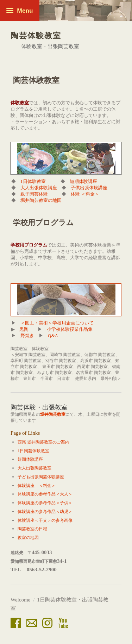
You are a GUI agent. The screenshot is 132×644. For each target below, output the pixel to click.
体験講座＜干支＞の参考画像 (45, 520)
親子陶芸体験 (34, 194)
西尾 (22, 442)
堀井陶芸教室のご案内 (48, 442)
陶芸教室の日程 (32, 529)
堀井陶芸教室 (53, 414)
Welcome (20, 600)
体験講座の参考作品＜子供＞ (45, 503)
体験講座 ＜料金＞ (37, 486)
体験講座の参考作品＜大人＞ (45, 494)
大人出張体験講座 (39, 188)
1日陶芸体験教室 (33, 451)
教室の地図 (28, 538)
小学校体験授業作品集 (70, 329)
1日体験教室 (35, 181)
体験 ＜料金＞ (85, 194)
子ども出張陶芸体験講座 (41, 477)
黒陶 (24, 329)
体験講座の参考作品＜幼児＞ (45, 512)
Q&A (53, 336)
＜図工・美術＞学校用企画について (57, 323)
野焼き (27, 336)
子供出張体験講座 (89, 188)
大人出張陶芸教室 (34, 468)
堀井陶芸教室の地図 (41, 200)
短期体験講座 (83, 181)
